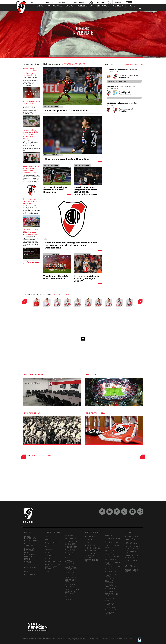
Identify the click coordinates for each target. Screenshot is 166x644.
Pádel (67, 597)
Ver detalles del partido (117, 82)
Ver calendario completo (134, 65)
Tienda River (48, 2)
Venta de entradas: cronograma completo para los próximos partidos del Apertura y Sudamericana (71, 245)
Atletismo (49, 555)
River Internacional (111, 542)
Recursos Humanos (109, 604)
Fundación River (63, 2)
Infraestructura (113, 538)
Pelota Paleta (71, 541)
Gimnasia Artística (53, 561)
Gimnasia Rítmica (52, 564)
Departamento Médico (112, 613)
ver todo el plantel (63, 294)
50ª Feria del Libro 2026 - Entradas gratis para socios (30, 232)
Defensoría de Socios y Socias (132, 557)
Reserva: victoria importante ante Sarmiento (30, 201)
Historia (89, 539)
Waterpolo (70, 550)
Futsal (27, 559)
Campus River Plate (111, 599)
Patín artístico (71, 538)
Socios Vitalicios (133, 560)
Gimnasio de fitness (70, 581)
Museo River (110, 559)
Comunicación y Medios (112, 547)
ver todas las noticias (75, 64)
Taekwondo (70, 544)
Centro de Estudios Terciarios (110, 580)
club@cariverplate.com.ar (82, 640)
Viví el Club (90, 542)
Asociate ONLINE (132, 536)
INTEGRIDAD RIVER (92, 551)
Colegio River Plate (111, 575)
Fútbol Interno (72, 589)
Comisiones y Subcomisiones (112, 608)
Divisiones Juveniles (29, 545)
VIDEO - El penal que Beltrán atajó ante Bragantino (55, 190)
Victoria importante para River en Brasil (67, 111)
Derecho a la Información (131, 543)
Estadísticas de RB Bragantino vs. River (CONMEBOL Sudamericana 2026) (86, 191)
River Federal (111, 591)
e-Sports (69, 600)
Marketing (110, 550)
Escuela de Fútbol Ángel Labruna (71, 568)
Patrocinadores (79, 2)
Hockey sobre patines (51, 568)
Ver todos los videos (42, 455)
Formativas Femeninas (70, 573)
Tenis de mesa (71, 547)
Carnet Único (131, 539)
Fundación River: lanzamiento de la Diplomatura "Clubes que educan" (30, 134)
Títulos (28, 562)
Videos (27, 572)
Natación (69, 535)
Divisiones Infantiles (29, 549)
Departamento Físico (91, 561)
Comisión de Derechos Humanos (90, 556)
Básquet (48, 539)
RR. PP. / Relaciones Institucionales (112, 555)
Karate (48, 572)
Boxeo (67, 557)
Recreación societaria (70, 585)
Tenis (47, 553)
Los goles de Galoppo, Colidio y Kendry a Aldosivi (87, 279)
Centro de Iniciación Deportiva (69, 562)
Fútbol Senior (71, 577)
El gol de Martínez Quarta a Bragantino (67, 159)
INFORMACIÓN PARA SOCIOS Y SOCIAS (133, 548)
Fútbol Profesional (30, 537)
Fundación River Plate (112, 563)
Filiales (108, 535)
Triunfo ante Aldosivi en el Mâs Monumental (57, 277)
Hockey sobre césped (51, 543)
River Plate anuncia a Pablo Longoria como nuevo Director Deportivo (31, 170)
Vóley (47, 536)
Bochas (48, 558)
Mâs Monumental (93, 548)
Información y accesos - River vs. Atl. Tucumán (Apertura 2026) (30, 72)
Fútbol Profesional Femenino (30, 555)
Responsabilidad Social (113, 568)
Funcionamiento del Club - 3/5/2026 (31, 103)
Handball (49, 547)
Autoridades (91, 536)
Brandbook (30, 575)
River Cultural (112, 571)
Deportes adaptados (70, 554)
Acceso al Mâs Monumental (131, 571)
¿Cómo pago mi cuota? (132, 552)
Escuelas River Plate (112, 595)
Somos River (35, 2)
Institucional (91, 545)
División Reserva (32, 541)
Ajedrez (48, 550)
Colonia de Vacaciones (70, 593)
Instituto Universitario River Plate (111, 587)
